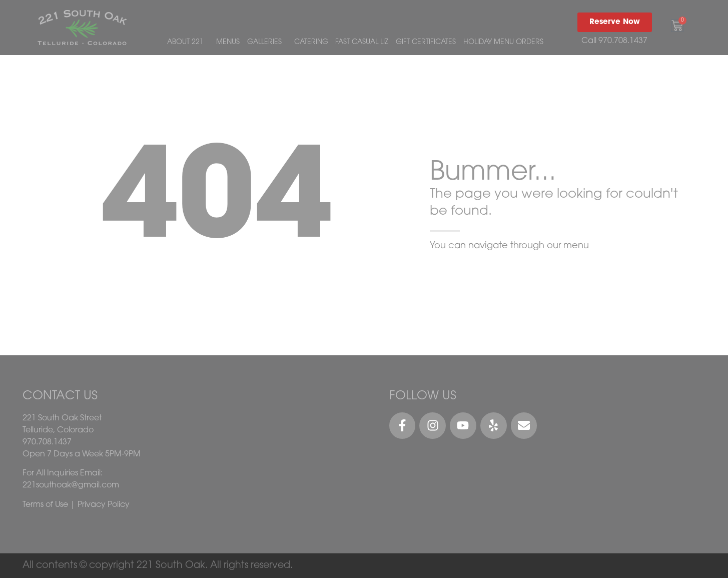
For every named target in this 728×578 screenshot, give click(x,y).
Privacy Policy (104, 505)
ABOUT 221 (188, 43)
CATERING (311, 42)
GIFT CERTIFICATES (426, 42)
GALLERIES (267, 43)
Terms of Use (45, 505)
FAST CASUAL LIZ (362, 42)
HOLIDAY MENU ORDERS (503, 42)
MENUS (228, 42)
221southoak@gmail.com (71, 485)
